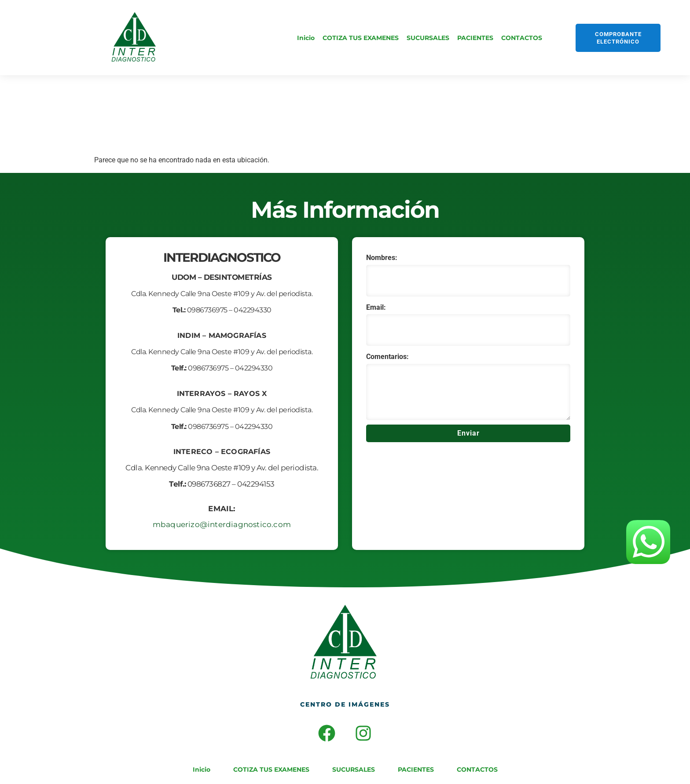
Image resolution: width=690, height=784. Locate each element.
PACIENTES (475, 38)
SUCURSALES (428, 38)
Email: (376, 307)
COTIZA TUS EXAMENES (361, 38)
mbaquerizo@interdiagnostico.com (222, 524)
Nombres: (382, 258)
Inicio (306, 38)
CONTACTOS (522, 38)
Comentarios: (387, 357)
